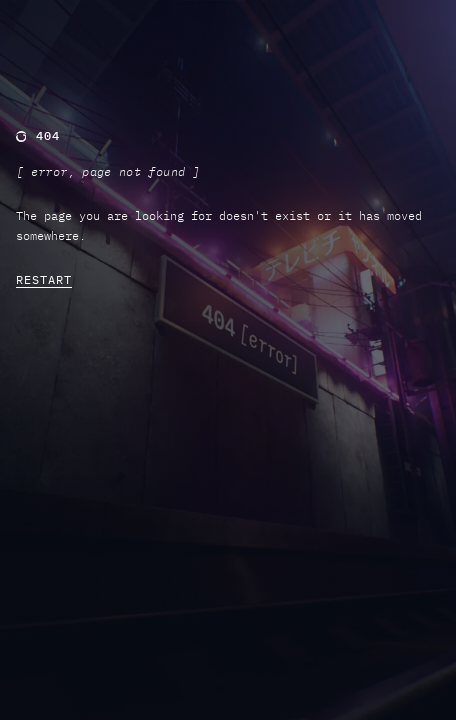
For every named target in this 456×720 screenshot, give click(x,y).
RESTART (44, 279)
